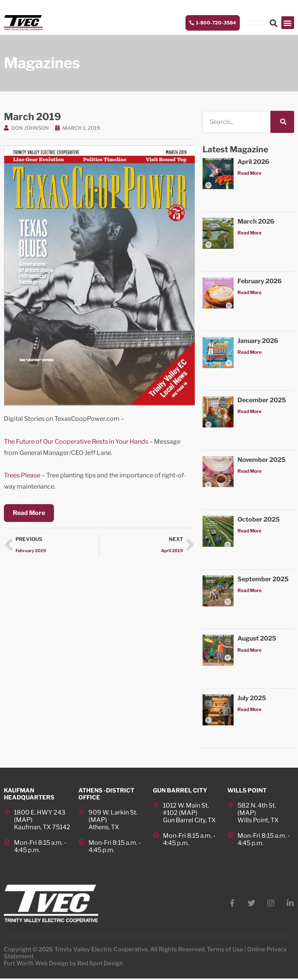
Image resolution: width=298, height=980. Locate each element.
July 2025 (252, 699)
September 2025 (263, 580)
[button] (288, 23)
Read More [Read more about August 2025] (249, 650)
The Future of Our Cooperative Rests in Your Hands (76, 442)
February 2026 (260, 282)
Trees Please (22, 476)
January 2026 (258, 341)
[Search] (282, 123)
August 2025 (257, 639)
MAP (23, 821)
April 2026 (253, 163)
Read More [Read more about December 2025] (249, 412)
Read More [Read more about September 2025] (249, 591)
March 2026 (256, 222)
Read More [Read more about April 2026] (249, 174)
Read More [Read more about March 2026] (249, 233)
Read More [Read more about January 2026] (249, 352)
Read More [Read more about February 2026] (249, 293)
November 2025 (262, 461)
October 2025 (259, 520)
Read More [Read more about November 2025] (249, 472)
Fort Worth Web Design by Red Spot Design (63, 965)
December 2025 (262, 401)
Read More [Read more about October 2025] (249, 531)
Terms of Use (225, 951)
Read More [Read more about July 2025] (249, 710)
